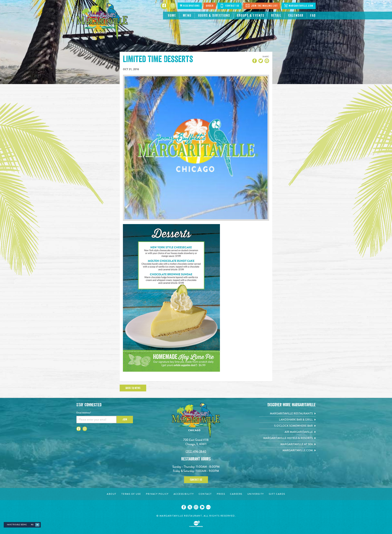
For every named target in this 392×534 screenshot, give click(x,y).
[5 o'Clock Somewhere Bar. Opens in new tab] (287, 426)
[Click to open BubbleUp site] (196, 524)
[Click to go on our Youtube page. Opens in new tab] (202, 507)
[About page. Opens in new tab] (112, 494)
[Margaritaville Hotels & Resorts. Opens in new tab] (287, 438)
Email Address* (84, 413)
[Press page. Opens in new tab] (221, 494)
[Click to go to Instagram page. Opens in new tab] (173, 6)
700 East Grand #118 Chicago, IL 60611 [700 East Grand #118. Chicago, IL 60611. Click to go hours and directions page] (196, 442)
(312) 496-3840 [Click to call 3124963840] (196, 451)
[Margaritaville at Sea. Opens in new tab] (287, 444)
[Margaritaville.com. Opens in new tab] (287, 450)
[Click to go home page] (102, 22)
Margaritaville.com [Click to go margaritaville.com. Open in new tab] (299, 6)
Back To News (133, 388)
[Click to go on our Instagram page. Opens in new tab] (196, 507)
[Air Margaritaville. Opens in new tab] (287, 432)
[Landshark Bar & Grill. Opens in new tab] (287, 420)
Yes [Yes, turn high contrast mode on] (32, 525)
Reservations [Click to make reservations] (190, 6)
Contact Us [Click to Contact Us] (230, 6)
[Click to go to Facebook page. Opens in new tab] (164, 6)
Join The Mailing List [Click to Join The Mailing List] (262, 6)
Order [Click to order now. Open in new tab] (210, 6)
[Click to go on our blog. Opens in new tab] (208, 507)
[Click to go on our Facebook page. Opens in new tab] (184, 507)
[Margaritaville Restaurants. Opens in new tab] (287, 413)
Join (125, 419)
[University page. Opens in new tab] (256, 494)
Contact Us (196, 480)
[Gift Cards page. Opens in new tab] (277, 494)
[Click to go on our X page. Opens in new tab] (190, 507)
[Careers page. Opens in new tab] (236, 494)
